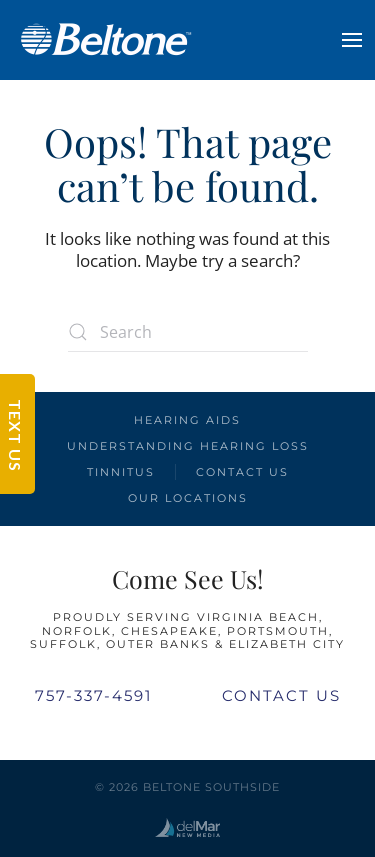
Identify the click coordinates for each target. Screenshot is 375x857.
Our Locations (188, 498)
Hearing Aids (187, 420)
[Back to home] (105, 40)
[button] (352, 40)
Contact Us (242, 472)
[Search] (188, 332)
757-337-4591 (93, 695)
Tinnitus (121, 472)
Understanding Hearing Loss (188, 446)
